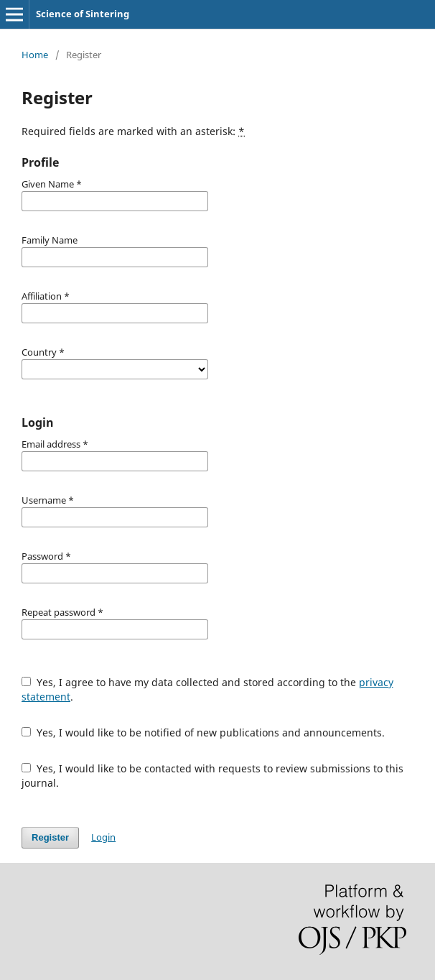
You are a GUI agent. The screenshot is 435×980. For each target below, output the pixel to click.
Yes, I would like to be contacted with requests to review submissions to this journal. (212, 776)
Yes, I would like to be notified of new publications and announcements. (203, 732)
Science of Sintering (83, 14)
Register (50, 837)
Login (103, 837)
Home (35, 55)
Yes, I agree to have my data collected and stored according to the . (207, 689)
